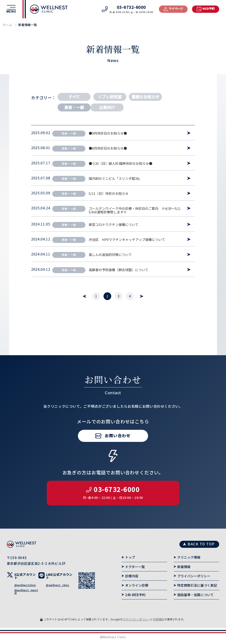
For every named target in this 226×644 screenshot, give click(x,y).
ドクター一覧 (135, 567)
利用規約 (159, 619)
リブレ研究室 (110, 97)
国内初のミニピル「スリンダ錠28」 (115, 178)
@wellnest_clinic (58, 585)
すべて (74, 97)
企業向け (107, 107)
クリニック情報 (189, 557)
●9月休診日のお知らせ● (108, 133)
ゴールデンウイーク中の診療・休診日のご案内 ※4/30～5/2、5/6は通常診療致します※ (136, 210)
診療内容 (132, 576)
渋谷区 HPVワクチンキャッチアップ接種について (127, 240)
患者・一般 (74, 107)
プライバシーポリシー (194, 576)
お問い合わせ (118, 448)
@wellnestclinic (25, 585)
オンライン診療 (137, 585)
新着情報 (184, 567)
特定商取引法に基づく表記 (197, 585)
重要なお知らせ (145, 97)
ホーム (7, 25)
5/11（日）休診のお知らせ (109, 193)
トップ (130, 557)
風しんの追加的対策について (110, 255)
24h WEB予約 (135, 595)
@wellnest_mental (26, 591)
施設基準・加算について (195, 595)
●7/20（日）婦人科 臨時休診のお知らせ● (121, 163)
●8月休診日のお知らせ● (108, 148)
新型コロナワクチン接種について (114, 225)
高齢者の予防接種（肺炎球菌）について (119, 270)
